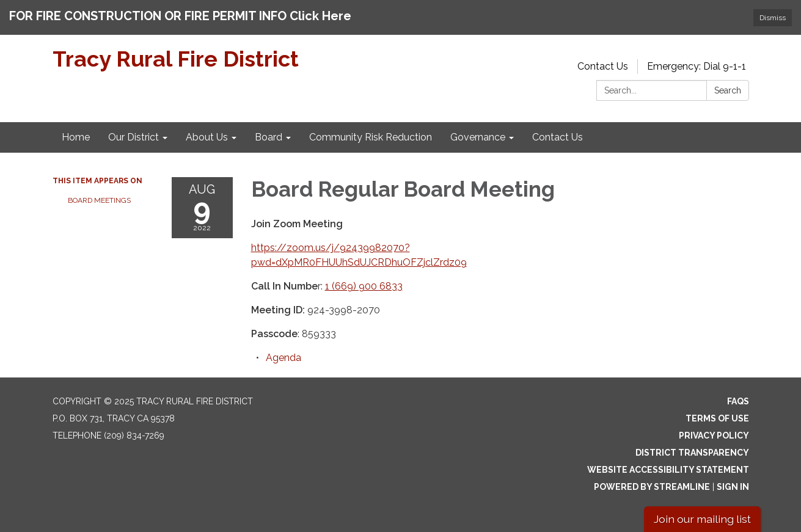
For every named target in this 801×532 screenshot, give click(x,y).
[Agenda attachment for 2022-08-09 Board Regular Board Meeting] (283, 358)
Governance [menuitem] (478, 137)
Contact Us (603, 66)
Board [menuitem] (269, 137)
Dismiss (773, 18)
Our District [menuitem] (133, 137)
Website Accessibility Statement (668, 470)
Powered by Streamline (652, 487)
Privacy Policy (714, 435)
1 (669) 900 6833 (364, 286)
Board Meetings (99, 200)
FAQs (738, 401)
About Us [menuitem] (207, 137)
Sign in (733, 487)
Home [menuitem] (76, 137)
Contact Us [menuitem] (558, 137)
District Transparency (692, 453)
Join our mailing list (702, 519)
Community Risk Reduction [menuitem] (371, 137)
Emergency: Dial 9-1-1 (697, 66)
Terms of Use (717, 418)
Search (728, 90)
